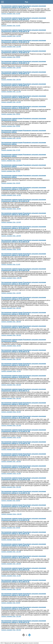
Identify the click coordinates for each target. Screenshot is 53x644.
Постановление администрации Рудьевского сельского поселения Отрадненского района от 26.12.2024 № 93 (24, 200)
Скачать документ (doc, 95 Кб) (11, 126)
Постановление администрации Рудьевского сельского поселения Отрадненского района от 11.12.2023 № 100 (24, 506)
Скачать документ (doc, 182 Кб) (11, 398)
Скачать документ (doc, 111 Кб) (11, 92)
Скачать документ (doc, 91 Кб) (11, 14)
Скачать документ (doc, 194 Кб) (11, 335)
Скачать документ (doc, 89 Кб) (11, 528)
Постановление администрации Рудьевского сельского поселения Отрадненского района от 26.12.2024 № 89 (24, 254)
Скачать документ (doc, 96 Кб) (11, 57)
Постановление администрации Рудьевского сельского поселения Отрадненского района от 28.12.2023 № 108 (24, 417)
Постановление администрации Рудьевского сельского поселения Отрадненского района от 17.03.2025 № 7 (24, 188)
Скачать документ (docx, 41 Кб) (11, 473)
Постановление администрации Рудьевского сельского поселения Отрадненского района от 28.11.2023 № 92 (24, 581)
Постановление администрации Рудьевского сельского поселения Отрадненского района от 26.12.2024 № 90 (24, 241)
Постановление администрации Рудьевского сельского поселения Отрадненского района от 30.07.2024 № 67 (24, 327)
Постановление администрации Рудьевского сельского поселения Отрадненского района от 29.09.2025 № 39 (24, 107)
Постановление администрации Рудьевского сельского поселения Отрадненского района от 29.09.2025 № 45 (24, 41)
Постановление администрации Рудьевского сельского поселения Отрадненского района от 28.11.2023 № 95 (24, 545)
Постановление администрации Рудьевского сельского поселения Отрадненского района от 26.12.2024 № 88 (24, 270)
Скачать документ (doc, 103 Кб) (11, 138)
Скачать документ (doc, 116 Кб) (11, 293)
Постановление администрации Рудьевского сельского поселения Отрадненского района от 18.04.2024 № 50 (24, 376)
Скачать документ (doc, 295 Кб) (11, 308)
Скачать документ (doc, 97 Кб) (11, 150)
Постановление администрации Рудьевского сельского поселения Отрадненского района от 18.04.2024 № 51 (24, 364)
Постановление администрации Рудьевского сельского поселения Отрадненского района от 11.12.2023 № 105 (24, 443)
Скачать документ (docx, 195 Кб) (11, 278)
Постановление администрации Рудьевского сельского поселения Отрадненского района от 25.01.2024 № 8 (24, 403)
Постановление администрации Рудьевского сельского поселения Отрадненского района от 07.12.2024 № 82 (24, 298)
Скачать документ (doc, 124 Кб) (11, 102)
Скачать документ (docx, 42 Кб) (11, 195)
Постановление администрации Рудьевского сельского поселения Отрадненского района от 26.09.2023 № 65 (24, 621)
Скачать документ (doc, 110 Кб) (11, 36)
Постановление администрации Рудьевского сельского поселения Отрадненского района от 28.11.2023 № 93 (24, 569)
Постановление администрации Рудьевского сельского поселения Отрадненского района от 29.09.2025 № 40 (24, 97)
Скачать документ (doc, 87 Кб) (11, 171)
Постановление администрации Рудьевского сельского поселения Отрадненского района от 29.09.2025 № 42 (24, 73)
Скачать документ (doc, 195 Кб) (11, 359)
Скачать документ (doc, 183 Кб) (11, 385)
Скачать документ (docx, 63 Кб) (11, 412)
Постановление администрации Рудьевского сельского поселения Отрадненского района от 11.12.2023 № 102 (24, 479)
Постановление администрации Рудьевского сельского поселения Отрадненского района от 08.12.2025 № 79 (24, 7)
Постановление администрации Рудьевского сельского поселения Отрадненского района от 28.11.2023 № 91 (24, 594)
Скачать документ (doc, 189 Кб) (11, 322)
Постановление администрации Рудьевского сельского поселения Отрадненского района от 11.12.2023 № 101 (24, 492)
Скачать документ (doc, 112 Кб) (11, 47)
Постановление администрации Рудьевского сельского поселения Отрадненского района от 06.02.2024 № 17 (24, 390)
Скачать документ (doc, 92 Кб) (11, 26)
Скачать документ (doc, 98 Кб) (11, 114)
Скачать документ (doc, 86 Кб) (11, 183)
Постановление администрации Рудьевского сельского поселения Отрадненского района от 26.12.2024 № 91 (24, 227)
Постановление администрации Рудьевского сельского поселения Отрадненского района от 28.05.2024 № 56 (24, 351)
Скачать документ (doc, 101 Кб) (11, 449)
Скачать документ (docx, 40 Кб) (11, 346)
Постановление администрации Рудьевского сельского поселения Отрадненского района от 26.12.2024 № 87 (24, 283)
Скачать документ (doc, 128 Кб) (11, 236)
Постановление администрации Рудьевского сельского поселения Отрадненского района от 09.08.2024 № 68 (24, 313)
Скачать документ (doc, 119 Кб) (11, 222)
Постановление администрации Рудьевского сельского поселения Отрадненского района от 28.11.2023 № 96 (24, 533)
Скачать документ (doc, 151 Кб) (11, 425)
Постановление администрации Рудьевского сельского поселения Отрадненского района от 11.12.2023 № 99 (24, 519)
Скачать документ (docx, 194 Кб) (11, 514)
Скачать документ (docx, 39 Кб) (11, 249)
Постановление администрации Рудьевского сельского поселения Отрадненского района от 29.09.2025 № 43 (24, 62)
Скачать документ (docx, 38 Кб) (11, 209)
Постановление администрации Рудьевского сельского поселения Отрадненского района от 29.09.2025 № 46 (24, 31)
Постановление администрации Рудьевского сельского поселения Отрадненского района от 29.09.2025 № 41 (24, 85)
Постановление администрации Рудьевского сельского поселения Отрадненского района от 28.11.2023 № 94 (24, 557)
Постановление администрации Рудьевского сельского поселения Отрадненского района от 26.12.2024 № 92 (24, 214)
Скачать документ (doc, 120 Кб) (11, 68)
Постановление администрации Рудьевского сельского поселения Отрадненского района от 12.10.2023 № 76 (24, 608)
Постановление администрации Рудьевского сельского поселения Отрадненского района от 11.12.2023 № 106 (24, 431)
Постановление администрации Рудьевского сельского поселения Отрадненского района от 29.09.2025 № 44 (24, 52)
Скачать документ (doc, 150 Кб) (11, 589)
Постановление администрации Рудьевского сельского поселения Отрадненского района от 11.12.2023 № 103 (24, 467)
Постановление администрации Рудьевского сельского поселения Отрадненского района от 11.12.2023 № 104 (24, 455)
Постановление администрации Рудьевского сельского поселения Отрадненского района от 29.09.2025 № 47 (24, 19)
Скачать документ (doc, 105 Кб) (11, 80)
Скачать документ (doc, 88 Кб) (11, 501)
